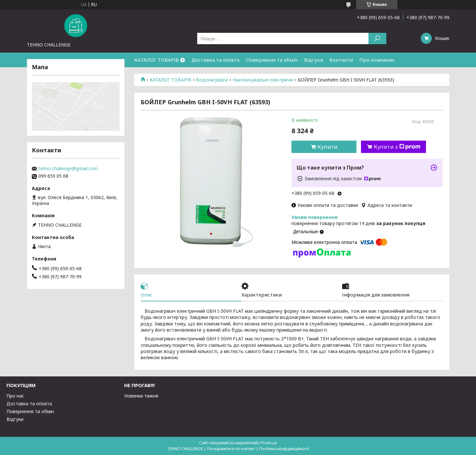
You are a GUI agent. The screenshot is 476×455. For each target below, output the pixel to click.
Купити (328, 147)
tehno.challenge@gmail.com (68, 169)
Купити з (397, 147)
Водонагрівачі (212, 80)
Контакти (341, 60)
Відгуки (314, 60)
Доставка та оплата (215, 60)
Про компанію (377, 60)
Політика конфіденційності (284, 449)
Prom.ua (269, 443)
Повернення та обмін (272, 60)
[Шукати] (377, 38)
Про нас (15, 396)
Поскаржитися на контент (231, 449)
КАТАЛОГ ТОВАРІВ (156, 60)
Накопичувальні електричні (263, 80)
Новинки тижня (141, 396)
